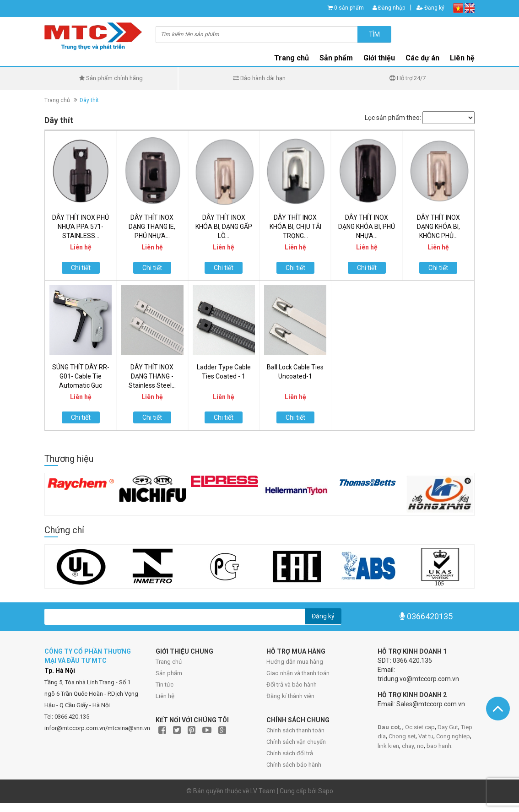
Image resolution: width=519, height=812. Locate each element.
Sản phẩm (336, 58)
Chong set (402, 736)
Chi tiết (81, 268)
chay (408, 746)
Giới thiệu (379, 58)
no (420, 746)
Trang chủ (292, 58)
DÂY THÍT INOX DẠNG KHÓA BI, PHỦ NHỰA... (367, 227)
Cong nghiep (453, 736)
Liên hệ (462, 58)
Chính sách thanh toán (295, 730)
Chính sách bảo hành (294, 765)
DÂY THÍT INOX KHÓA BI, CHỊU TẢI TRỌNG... (295, 227)
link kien (388, 746)
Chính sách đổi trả (290, 753)
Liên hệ (165, 696)
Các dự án (422, 58)
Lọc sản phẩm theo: (393, 118)
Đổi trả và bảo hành (292, 685)
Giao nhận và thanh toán (298, 673)
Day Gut (448, 727)
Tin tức (165, 685)
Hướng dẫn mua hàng (295, 662)
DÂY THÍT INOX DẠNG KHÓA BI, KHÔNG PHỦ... (438, 227)
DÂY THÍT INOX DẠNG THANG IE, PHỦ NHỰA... (152, 227)
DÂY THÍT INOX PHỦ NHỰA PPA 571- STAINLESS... (81, 227)
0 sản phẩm (349, 8)
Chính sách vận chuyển (296, 742)
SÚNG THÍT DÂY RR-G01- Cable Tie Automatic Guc (81, 376)
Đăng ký (430, 8)
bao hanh (439, 746)
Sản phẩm (169, 673)
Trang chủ (169, 662)
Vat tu (426, 736)
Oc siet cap (420, 727)
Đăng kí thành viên (290, 696)
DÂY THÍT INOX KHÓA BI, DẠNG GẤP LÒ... (224, 227)
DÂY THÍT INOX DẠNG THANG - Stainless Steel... (152, 376)
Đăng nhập (389, 8)
